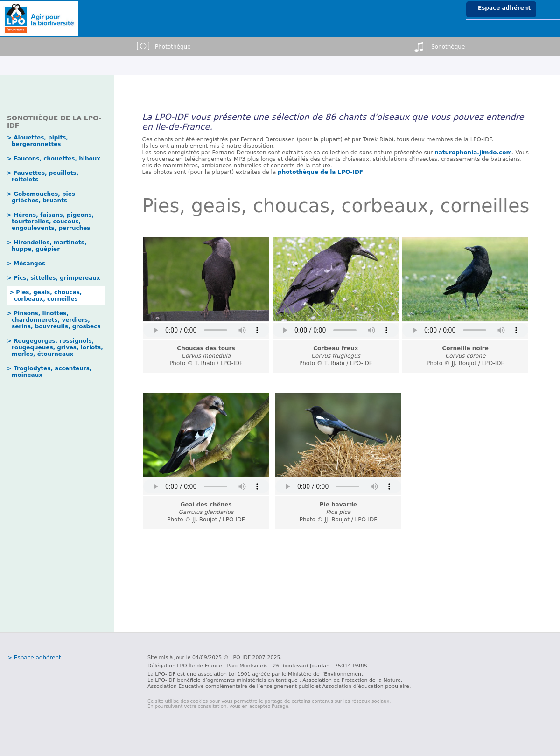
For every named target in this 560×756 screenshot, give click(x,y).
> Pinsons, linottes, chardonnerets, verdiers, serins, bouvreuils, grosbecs (54, 320)
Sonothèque (438, 47)
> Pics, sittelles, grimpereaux (54, 278)
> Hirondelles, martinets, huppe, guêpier (47, 246)
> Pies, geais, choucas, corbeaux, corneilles (45, 296)
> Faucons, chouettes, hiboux (54, 159)
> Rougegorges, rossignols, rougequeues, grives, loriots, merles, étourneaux (55, 347)
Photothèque (163, 47)
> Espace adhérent (34, 658)
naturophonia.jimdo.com (473, 153)
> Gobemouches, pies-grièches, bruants (42, 197)
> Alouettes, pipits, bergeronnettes (38, 141)
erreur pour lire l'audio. (206, 330)
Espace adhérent (504, 8)
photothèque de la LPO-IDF (320, 172)
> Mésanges (26, 264)
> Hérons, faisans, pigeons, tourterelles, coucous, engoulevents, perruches (50, 222)
